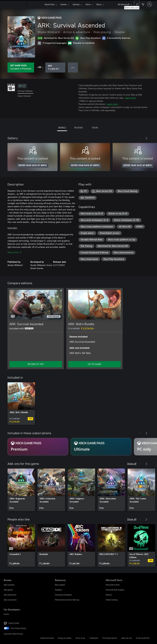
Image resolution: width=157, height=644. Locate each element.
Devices (76, 4)
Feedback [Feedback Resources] (58, 590)
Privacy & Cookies (65, 638)
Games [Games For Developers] (6, 614)
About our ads (127, 638)
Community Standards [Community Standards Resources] (63, 595)
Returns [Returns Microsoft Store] (109, 595)
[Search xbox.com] (137, 4)
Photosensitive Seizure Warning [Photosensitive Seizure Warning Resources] (67, 600)
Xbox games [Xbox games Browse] (8, 590)
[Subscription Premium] (38, 447)
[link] (21, 404)
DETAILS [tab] (62, 128)
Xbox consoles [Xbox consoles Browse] (9, 585)
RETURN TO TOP (36, 364)
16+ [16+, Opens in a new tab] (22, 86)
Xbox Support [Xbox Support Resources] (60, 585)
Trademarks (94, 638)
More (99, 4)
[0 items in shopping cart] (143, 4)
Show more (14, 252)
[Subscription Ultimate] (101, 447)
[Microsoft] (14, 4)
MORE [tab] (95, 128)
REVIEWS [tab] (79, 128)
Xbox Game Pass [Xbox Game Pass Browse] (10, 595)
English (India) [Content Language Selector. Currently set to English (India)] (14, 623)
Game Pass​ (50, 4)
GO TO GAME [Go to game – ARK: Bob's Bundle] (94, 364)
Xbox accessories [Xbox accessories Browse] (10, 600)
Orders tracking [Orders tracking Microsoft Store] (112, 600)
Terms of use (80, 638)
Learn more (130, 98)
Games (64, 4)
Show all (132, 463)
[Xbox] (35, 4)
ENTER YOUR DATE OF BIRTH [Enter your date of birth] (33, 165)
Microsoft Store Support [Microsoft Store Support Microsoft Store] (115, 590)
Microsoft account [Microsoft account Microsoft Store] (113, 585)
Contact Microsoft (47, 638)
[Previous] (140, 138)
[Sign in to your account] (149, 4)
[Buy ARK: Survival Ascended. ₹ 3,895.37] (55, 67)
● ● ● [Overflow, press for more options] (73, 67)
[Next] (146, 138)
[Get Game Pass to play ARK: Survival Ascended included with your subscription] (21, 67)
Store (88, 4)
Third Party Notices (110, 638)
